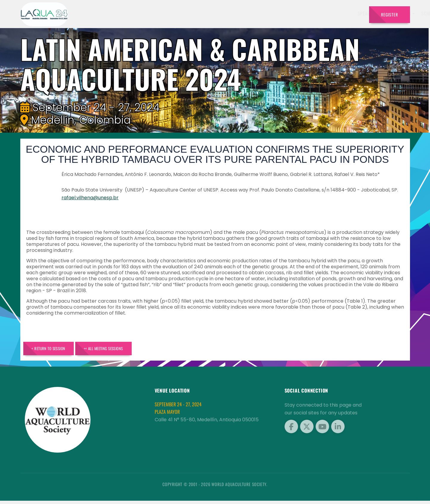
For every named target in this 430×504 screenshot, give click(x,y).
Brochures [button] (320, 13)
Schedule (234, 13)
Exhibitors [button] (202, 13)
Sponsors (261, 13)
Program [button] (288, 13)
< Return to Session (55, 350)
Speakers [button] (171, 13)
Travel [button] (349, 13)
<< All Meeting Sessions (124, 350)
